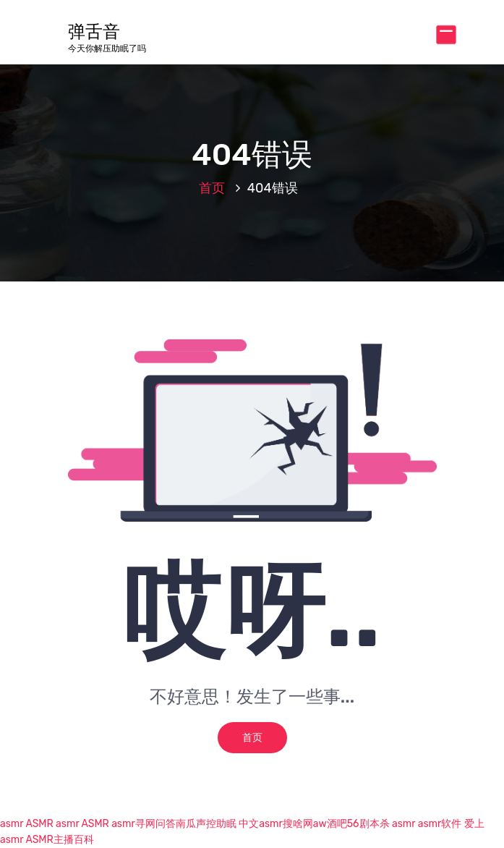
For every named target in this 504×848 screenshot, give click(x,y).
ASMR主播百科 (59, 840)
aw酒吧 (330, 824)
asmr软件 (440, 824)
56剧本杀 (368, 824)
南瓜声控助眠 (206, 824)
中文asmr (261, 824)
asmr (12, 824)
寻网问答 (155, 824)
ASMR (39, 824)
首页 (212, 188)
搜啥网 (298, 824)
